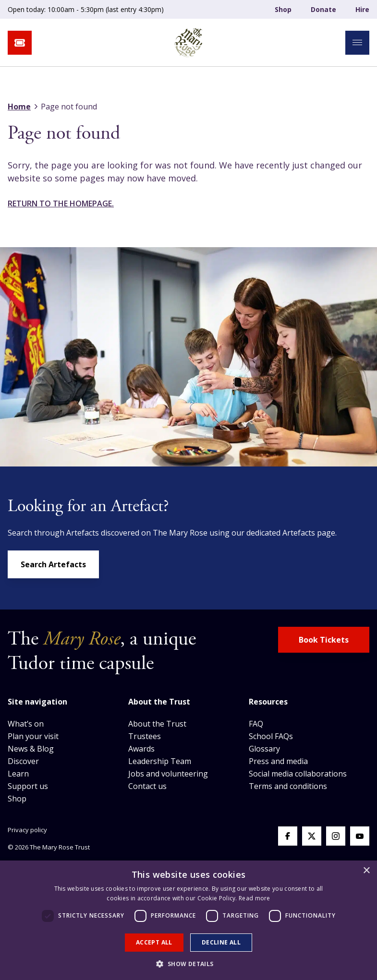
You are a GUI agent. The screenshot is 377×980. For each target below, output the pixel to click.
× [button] (366, 871)
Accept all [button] (154, 942)
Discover (23, 761)
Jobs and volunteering (168, 774)
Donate (323, 9)
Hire (362, 9)
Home (19, 107)
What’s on (26, 724)
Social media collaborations (298, 774)
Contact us (147, 786)
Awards (141, 749)
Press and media (278, 761)
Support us (28, 786)
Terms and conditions (288, 786)
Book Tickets (324, 640)
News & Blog (31, 749)
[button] (188, 964)
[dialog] (188, 920)
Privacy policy (27, 830)
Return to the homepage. (61, 203)
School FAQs (271, 736)
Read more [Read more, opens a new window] (255, 898)
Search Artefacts (53, 564)
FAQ (256, 724)
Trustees (145, 736)
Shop (283, 9)
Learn (18, 774)
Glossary (264, 749)
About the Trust (157, 724)
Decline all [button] (221, 942)
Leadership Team (160, 761)
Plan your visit (33, 736)
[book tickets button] (20, 43)
